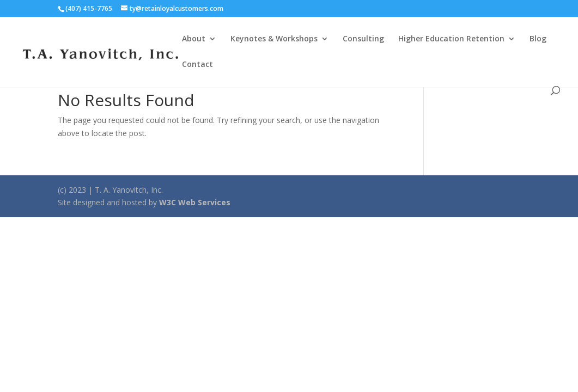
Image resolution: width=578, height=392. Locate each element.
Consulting (363, 39)
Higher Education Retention (451, 39)
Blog (538, 39)
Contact (197, 65)
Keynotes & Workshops (274, 39)
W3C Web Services (195, 202)
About (194, 39)
